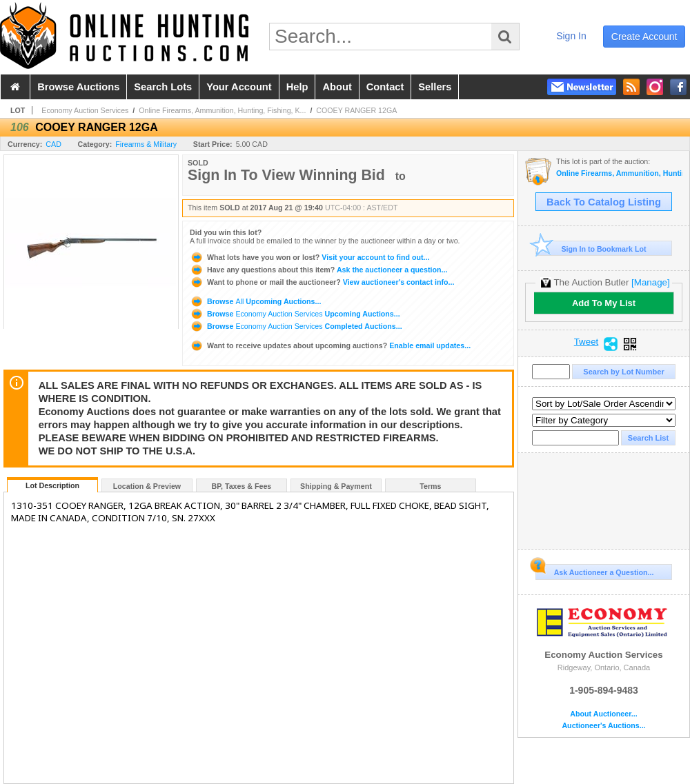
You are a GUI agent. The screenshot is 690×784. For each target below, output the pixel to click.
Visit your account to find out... (309, 257)
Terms (430, 486)
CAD (53, 144)
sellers (435, 87)
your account (239, 87)
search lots (163, 87)
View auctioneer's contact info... (322, 282)
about (337, 87)
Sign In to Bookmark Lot (591, 249)
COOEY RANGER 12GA (356, 110)
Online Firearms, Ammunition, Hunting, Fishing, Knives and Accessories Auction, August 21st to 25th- (619, 173)
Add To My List (604, 303)
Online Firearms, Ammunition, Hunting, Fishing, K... (222, 110)
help (297, 87)
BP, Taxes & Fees (242, 486)
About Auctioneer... (603, 714)
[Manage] (650, 282)
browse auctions (78, 87)
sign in (571, 36)
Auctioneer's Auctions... (603, 726)
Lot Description (52, 485)
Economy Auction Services (85, 110)
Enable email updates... (330, 345)
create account (644, 37)
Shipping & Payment (336, 486)
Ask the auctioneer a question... (318, 270)
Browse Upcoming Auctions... (255, 301)
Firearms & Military (146, 144)
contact (385, 87)
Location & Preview (147, 486)
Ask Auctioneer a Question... (594, 570)
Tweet (586, 342)
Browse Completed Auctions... (296, 326)
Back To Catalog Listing (604, 202)
